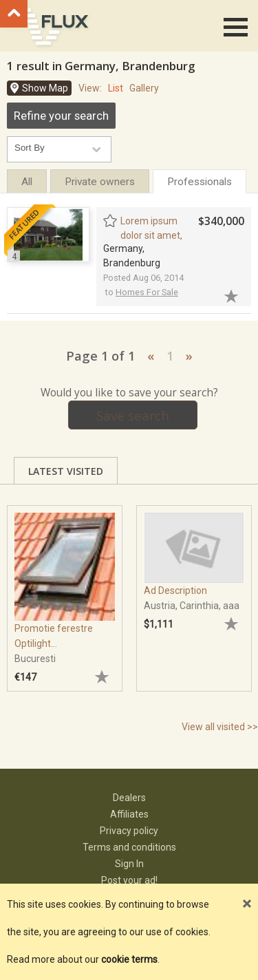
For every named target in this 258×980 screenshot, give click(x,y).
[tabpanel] (65, 592)
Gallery (144, 88)
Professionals (200, 182)
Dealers (129, 798)
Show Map (45, 88)
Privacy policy (129, 831)
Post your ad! (129, 880)
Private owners (100, 182)
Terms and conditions (129, 847)
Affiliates (129, 814)
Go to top (14, 14)
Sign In (129, 864)
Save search (133, 415)
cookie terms (129, 959)
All (27, 182)
